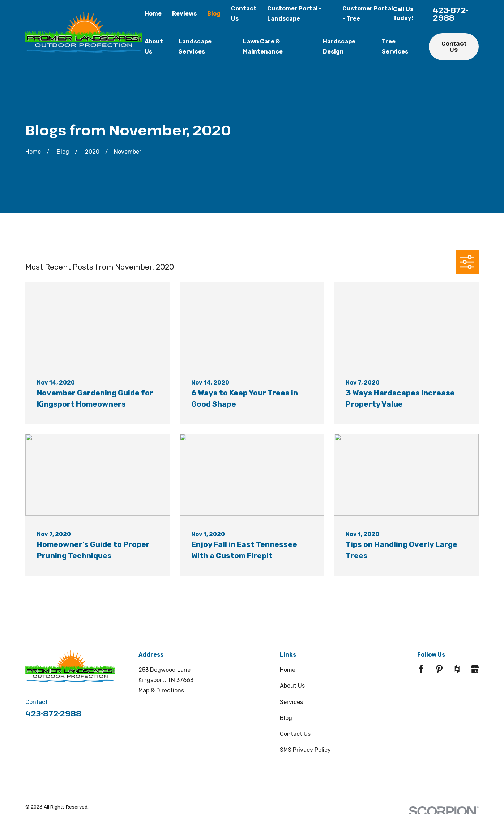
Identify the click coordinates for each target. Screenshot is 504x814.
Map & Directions (161, 690)
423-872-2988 (450, 14)
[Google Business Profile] (475, 669)
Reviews (184, 14)
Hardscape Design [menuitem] (339, 46)
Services (291, 702)
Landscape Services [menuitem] (195, 46)
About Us (292, 686)
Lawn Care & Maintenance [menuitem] (263, 46)
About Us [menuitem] (154, 46)
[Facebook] (421, 669)
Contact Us (454, 47)
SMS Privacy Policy (305, 750)
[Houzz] (457, 669)
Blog (214, 14)
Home (153, 14)
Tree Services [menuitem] (395, 46)
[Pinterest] (439, 669)
